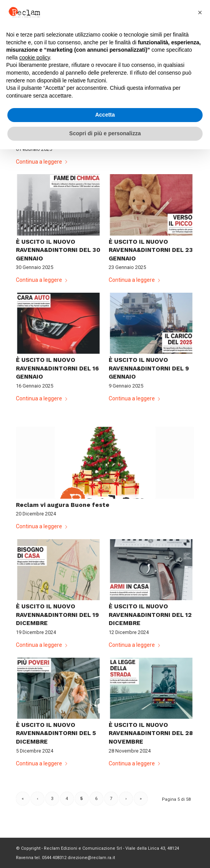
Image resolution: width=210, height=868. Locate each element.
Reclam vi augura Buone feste (63, 505)
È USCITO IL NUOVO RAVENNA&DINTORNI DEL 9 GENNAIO (149, 368)
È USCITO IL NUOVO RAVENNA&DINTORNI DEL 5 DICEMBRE (56, 733)
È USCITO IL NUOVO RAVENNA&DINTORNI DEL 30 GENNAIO (58, 250)
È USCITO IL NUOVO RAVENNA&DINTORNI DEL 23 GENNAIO (151, 250)
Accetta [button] (105, 115)
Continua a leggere (43, 162)
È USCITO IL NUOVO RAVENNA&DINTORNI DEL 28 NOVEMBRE (151, 733)
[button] (200, 12)
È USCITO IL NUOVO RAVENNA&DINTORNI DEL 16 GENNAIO (57, 368)
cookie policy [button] (34, 58)
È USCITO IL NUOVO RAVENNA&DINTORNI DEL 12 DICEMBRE (150, 615)
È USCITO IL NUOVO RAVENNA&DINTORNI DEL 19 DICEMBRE (57, 615)
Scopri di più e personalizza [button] (105, 133)
